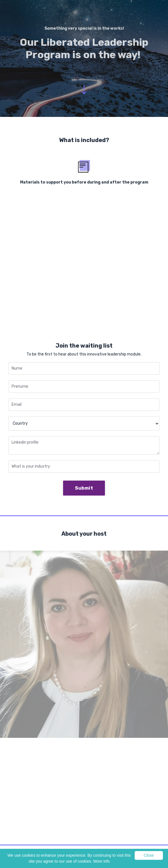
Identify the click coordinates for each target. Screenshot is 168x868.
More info (102, 861)
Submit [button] (84, 488)
